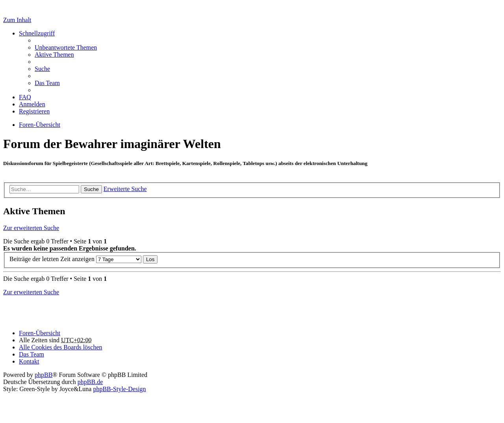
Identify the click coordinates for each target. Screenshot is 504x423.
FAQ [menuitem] (25, 97)
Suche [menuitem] (42, 69)
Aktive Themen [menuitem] (54, 55)
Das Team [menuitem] (47, 83)
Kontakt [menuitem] (29, 361)
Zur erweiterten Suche (31, 228)
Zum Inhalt (17, 20)
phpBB (44, 375)
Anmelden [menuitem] (32, 104)
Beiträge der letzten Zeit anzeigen (75, 259)
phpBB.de (90, 382)
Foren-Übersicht (40, 333)
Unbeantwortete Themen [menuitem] (66, 47)
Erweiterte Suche (125, 189)
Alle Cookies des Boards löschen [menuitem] (61, 347)
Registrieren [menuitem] (34, 111)
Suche (91, 189)
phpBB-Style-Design (119, 389)
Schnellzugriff (37, 33)
